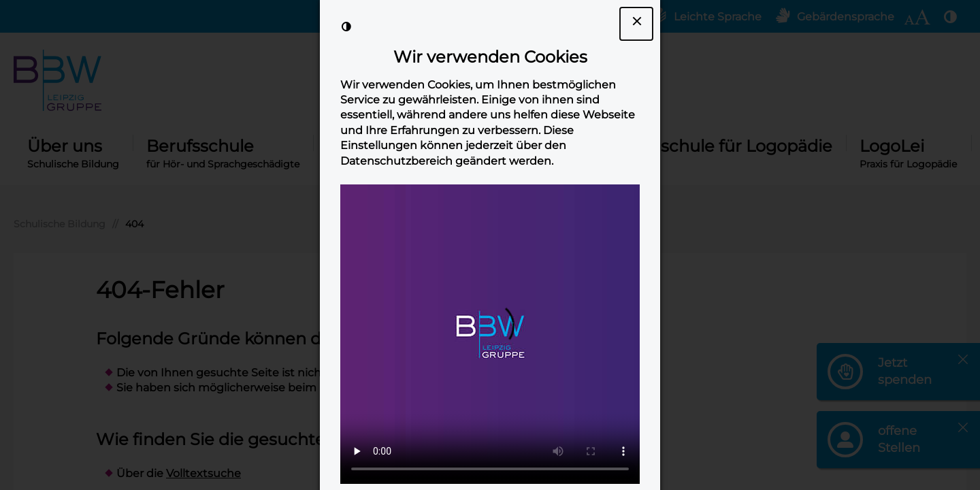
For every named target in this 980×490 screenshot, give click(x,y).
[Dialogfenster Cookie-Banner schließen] (636, 24)
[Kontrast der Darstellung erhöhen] (346, 27)
